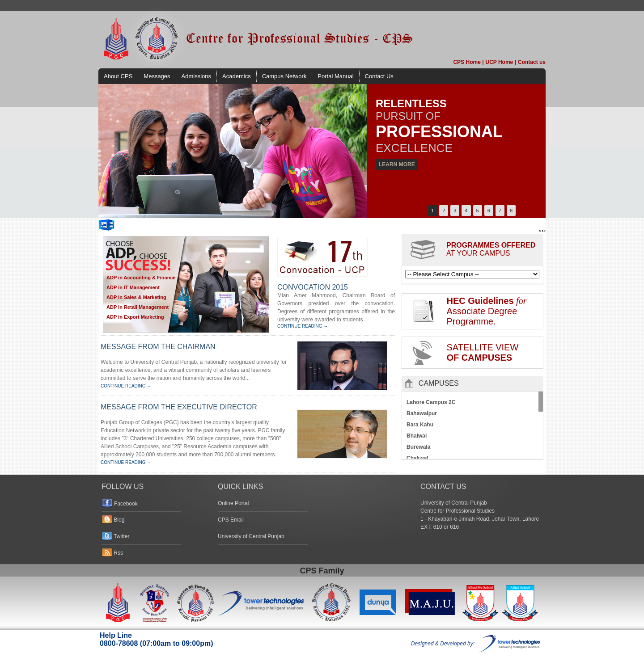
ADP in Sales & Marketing (136, 297)
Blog (119, 520)
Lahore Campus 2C (431, 402)
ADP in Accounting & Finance (141, 278)
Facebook (126, 504)
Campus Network (284, 76)
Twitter (121, 536)
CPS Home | (468, 62)
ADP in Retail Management (138, 307)
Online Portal (233, 503)
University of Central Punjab (251, 536)
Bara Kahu (420, 425)
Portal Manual (335, 76)
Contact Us (379, 76)
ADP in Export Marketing (135, 317)
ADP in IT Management (133, 287)
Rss (118, 553)
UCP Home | (501, 62)
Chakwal (417, 458)
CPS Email (231, 520)
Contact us (532, 62)
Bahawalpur (422, 413)
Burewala (418, 447)
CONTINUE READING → (303, 326)
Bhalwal (417, 436)
